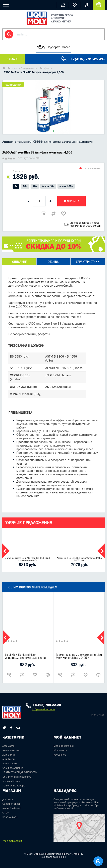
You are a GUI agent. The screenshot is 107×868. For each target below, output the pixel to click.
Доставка (8, 799)
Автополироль (10, 763)
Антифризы (46, 68)
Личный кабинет (12, 808)
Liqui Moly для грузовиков (17, 777)
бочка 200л (66, 186)
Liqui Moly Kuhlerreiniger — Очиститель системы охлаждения (26, 656)
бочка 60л (48, 186)
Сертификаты (10, 817)
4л (16, 186)
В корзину (71, 201)
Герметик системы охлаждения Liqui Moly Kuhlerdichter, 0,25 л (79, 656)
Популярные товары (14, 786)
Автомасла (8, 746)
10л (25, 186)
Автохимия (9, 755)
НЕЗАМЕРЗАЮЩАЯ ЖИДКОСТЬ (20, 772)
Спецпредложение (13, 768)
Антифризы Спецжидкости (22, 68)
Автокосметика (11, 750)
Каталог (12, 59)
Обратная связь (11, 804)
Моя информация (64, 746)
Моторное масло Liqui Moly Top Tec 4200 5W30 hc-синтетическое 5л (28, 559)
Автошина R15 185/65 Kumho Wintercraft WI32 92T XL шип (80, 559)
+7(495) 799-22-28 (87, 59)
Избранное (60, 755)
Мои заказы (60, 750)
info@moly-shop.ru (12, 841)
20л (35, 186)
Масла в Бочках (11, 781)
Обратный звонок (44, 709)
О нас (5, 813)
